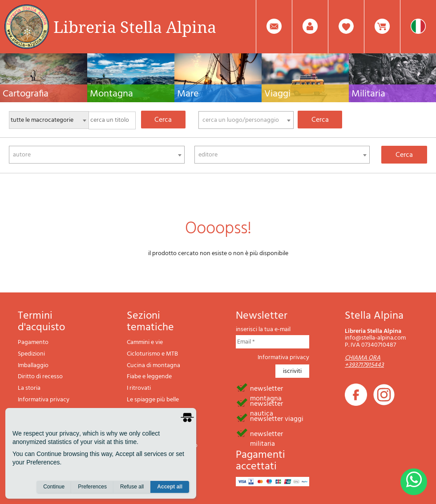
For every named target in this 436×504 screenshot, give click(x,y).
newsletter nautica (266, 403)
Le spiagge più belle (153, 400)
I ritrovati (139, 388)
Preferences (92, 487)
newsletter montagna (266, 388)
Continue (54, 487)
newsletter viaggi (277, 418)
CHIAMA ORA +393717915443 (364, 361)
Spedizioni (31, 354)
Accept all (170, 487)
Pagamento (33, 342)
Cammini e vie (145, 342)
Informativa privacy (44, 400)
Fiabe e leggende (149, 377)
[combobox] (246, 120)
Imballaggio (33, 366)
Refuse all (132, 487)
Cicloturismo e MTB (152, 354)
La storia (29, 388)
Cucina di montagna (153, 366)
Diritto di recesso (40, 377)
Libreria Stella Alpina (135, 27)
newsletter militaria (266, 433)
